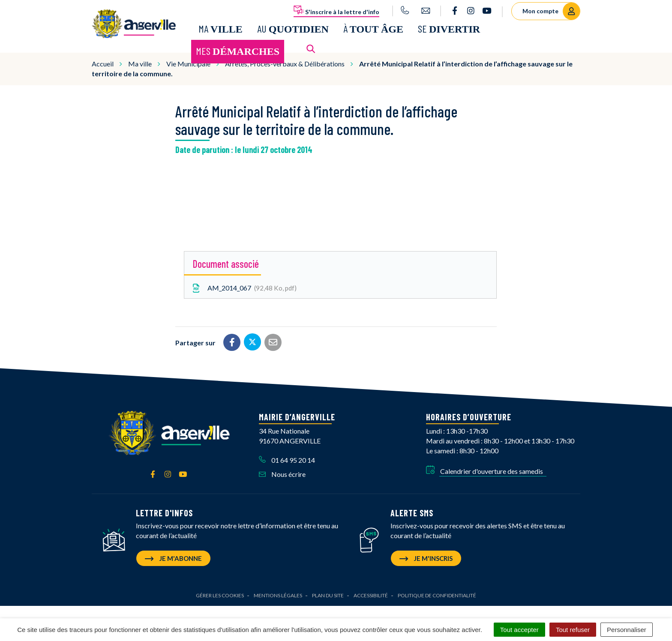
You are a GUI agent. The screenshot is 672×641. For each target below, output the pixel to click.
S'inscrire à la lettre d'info (336, 10)
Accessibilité (371, 595)
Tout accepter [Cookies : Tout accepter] (519, 630)
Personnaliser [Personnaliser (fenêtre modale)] (627, 630)
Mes (238, 51)
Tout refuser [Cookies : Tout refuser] (573, 630)
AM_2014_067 (244, 288)
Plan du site (328, 595)
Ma (220, 28)
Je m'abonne (173, 558)
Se (449, 28)
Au (293, 28)
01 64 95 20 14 (287, 460)
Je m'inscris (426, 558)
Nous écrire (282, 474)
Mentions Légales (278, 595)
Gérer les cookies (220, 595)
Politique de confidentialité (437, 595)
